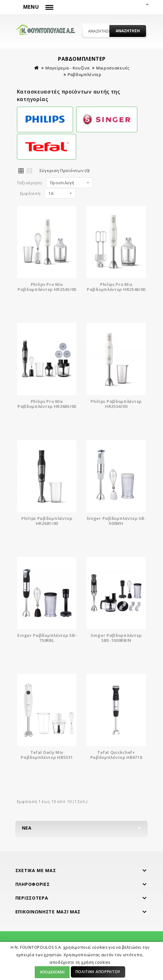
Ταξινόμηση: (30, 183)
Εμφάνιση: (31, 193)
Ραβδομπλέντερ (85, 74)
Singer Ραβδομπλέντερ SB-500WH (116, 521)
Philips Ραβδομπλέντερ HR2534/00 (116, 404)
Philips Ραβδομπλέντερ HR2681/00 (47, 521)
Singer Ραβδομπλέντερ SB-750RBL (47, 638)
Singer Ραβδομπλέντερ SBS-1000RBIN (116, 638)
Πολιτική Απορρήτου (98, 972)
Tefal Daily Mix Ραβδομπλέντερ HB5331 (47, 755)
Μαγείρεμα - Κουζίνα (67, 68)
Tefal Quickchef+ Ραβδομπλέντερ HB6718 (116, 755)
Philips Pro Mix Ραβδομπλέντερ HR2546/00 (116, 287)
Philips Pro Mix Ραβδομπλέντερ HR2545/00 (47, 287)
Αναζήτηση (128, 31)
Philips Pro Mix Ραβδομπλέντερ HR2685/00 (47, 404)
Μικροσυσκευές (113, 68)
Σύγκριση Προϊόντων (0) (65, 170)
